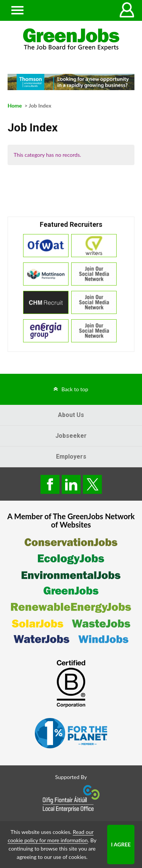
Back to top (75, 389)
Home (15, 105)
